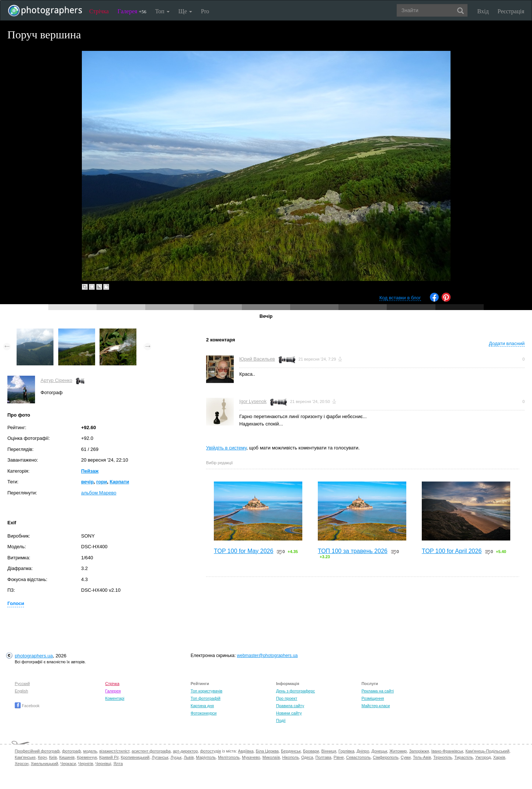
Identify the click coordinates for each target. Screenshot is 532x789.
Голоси (16, 603)
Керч (42, 757)
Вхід (483, 11)
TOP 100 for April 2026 (452, 551)
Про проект (287, 698)
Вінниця (329, 751)
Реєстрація (511, 11)
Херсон (22, 764)
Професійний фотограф (37, 751)
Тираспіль (464, 757)
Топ (162, 11)
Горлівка (346, 751)
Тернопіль (443, 757)
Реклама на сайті (378, 691)
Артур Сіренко (56, 380)
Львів (189, 757)
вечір (87, 482)
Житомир (398, 751)
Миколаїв (271, 757)
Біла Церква (267, 751)
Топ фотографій (206, 698)
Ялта (118, 764)
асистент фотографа (151, 751)
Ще (185, 11)
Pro (205, 11)
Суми (406, 757)
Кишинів (67, 757)
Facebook (27, 706)
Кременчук (87, 757)
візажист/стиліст (114, 751)
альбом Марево (99, 493)
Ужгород (483, 757)
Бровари (311, 751)
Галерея (132, 11)
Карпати (119, 482)
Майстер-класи (375, 706)
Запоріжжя (419, 751)
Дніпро (363, 751)
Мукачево (251, 757)
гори (102, 482)
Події (281, 720)
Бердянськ (291, 751)
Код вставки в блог (400, 298)
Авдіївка (246, 751)
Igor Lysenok (253, 401)
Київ (53, 757)
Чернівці (103, 764)
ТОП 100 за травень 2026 (353, 551)
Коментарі (115, 698)
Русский (22, 684)
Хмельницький (45, 764)
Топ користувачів (206, 691)
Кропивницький (135, 757)
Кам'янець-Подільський (487, 751)
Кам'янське (25, 757)
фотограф (71, 751)
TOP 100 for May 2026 (244, 551)
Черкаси (68, 764)
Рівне (339, 757)
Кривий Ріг (109, 757)
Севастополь (358, 757)
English (21, 691)
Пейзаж (90, 471)
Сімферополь (385, 757)
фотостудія (211, 751)
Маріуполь (206, 757)
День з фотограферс (296, 691)
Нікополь (290, 757)
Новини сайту (289, 713)
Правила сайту (290, 706)
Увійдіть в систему (226, 448)
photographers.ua (34, 656)
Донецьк (379, 751)
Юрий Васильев (257, 359)
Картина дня (202, 706)
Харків (499, 757)
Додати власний (507, 343)
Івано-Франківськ (447, 751)
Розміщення (373, 698)
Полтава (324, 757)
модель (90, 751)
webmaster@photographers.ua (267, 656)
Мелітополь (229, 757)
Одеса (307, 757)
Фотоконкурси (204, 713)
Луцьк (176, 757)
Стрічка (99, 11)
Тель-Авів (422, 757)
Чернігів (86, 764)
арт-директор (185, 751)
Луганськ (160, 757)
